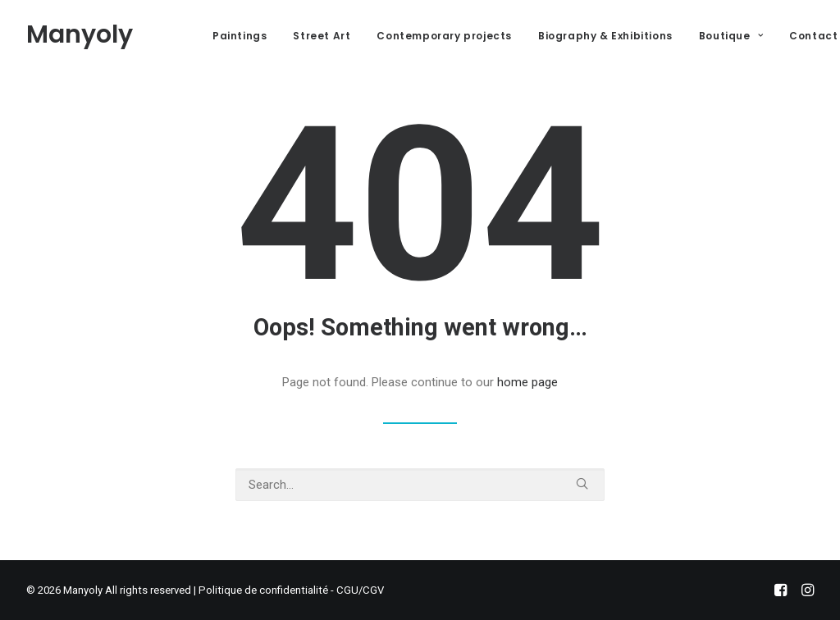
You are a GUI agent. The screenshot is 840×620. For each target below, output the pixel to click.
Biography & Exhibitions (605, 36)
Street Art (322, 36)
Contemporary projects (444, 36)
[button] (582, 483)
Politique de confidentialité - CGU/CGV (291, 590)
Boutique (731, 36)
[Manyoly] (80, 34)
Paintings (240, 36)
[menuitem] (240, 36)
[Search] (420, 485)
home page (527, 382)
